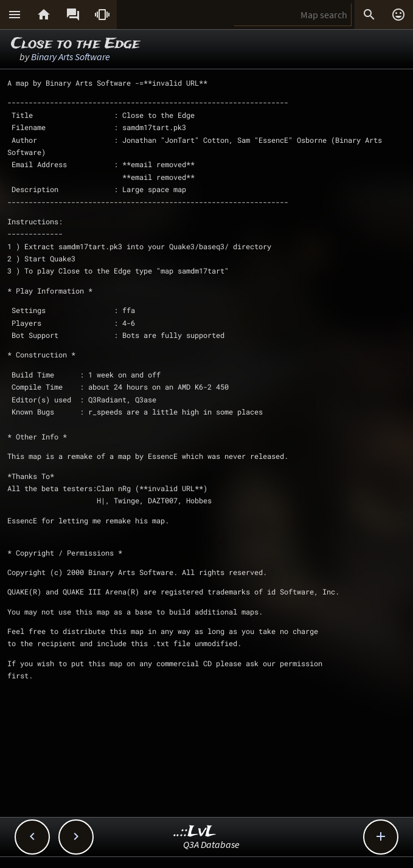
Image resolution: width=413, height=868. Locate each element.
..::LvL (195, 832)
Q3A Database (211, 844)
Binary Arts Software (71, 57)
